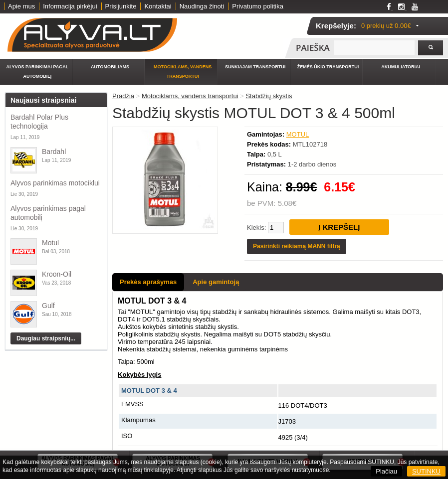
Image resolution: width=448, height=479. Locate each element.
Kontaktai (158, 6)
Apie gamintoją (216, 282)
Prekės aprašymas (148, 282)
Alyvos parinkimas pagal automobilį (48, 213)
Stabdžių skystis (269, 96)
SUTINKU (426, 471)
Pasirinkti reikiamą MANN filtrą (297, 246)
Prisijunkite (121, 6)
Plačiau (386, 471)
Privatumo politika (258, 6)
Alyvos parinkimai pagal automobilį (37, 72)
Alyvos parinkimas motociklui (55, 183)
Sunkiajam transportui (255, 67)
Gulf (48, 306)
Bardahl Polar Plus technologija (39, 122)
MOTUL (298, 134)
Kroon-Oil (57, 274)
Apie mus (21, 6)
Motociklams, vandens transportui (183, 72)
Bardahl (54, 152)
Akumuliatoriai (401, 67)
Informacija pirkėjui (70, 6)
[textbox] (374, 48)
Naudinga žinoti (202, 6)
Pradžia (123, 96)
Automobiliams (110, 67)
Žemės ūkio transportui (328, 67)
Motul (50, 243)
